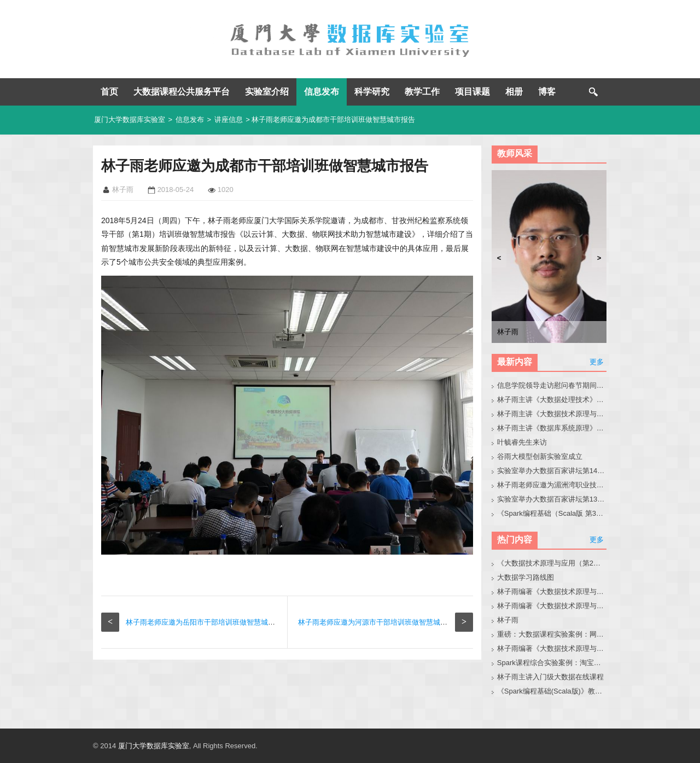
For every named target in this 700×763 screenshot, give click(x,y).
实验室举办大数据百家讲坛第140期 (552, 471)
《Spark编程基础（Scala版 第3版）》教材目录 (552, 513)
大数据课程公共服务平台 (182, 92)
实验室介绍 (267, 92)
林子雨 (508, 620)
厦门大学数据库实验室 (130, 120)
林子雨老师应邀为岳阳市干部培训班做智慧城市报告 (208, 622)
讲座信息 (229, 120)
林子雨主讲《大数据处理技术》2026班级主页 (552, 400)
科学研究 (372, 92)
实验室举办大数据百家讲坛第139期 (552, 499)
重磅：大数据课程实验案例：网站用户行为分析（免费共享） (552, 634)
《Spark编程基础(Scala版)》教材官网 (552, 691)
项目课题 (472, 92)
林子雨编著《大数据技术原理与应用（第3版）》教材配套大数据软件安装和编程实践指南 (552, 648)
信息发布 (322, 92)
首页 (109, 92)
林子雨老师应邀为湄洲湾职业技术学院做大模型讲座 (552, 485)
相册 (514, 92)
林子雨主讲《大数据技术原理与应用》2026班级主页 (552, 414)
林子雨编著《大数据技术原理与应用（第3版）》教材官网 (552, 592)
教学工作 (422, 92)
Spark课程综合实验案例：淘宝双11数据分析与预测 (552, 663)
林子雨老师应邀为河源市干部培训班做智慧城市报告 (380, 622)
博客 (547, 92)
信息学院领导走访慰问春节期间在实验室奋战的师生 (552, 385)
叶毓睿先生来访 (522, 442)
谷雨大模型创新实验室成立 (540, 456)
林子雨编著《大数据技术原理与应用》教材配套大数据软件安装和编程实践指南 (552, 606)
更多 (597, 362)
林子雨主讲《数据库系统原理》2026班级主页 (552, 428)
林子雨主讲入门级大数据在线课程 (550, 677)
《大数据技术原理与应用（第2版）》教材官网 (552, 563)
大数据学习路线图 (526, 577)
